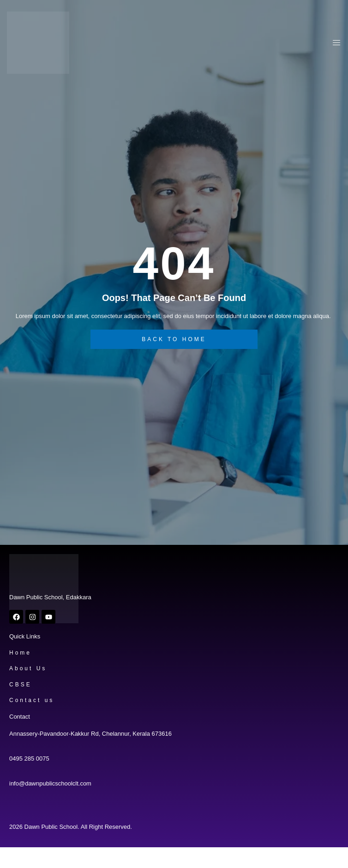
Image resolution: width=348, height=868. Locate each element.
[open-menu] (334, 44)
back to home (174, 339)
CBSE (21, 685)
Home (20, 653)
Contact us (32, 700)
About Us (28, 668)
